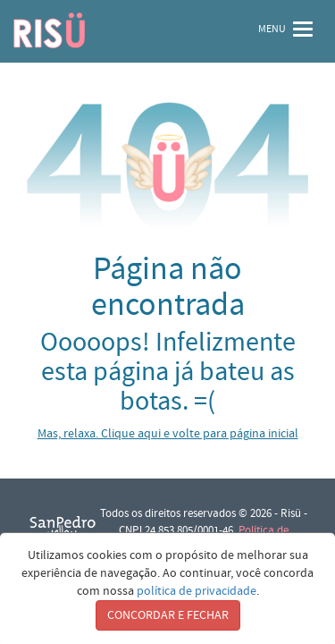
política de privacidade (197, 591)
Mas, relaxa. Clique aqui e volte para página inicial (168, 434)
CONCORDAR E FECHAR (168, 615)
